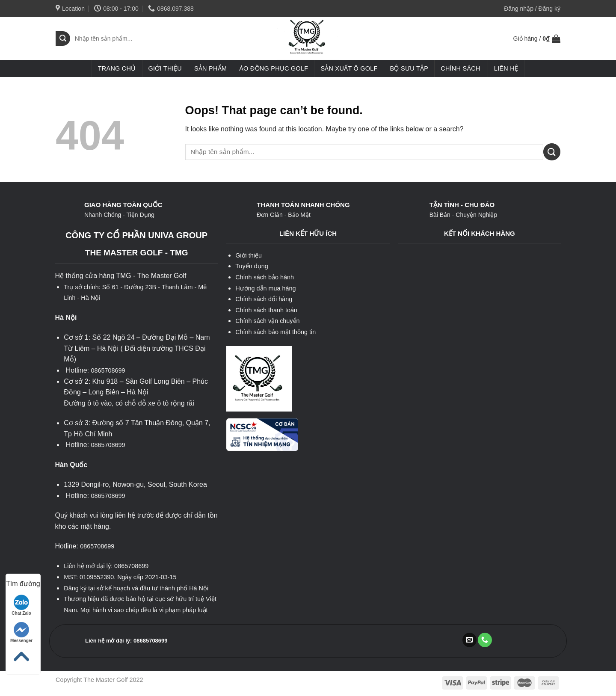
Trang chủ (117, 68)
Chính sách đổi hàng (264, 299)
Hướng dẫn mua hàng (265, 288)
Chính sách (460, 68)
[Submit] (63, 39)
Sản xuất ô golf (349, 68)
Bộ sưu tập (409, 68)
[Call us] (485, 640)
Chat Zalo (21, 605)
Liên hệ (506, 68)
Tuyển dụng (252, 266)
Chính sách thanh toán (266, 310)
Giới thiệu (165, 68)
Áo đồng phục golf (274, 68)
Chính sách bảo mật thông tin (275, 332)
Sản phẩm (210, 68)
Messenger (21, 632)
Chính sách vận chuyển (267, 321)
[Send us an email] (469, 640)
